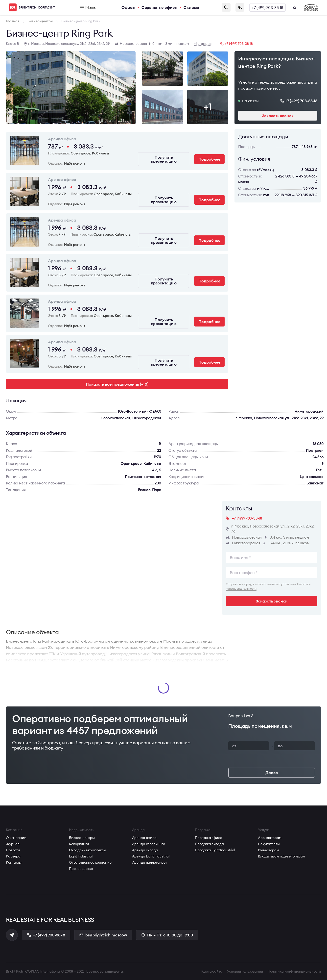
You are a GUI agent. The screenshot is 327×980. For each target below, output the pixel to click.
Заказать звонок (240, 7)
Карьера (13, 856)
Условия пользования (245, 971)
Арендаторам (270, 838)
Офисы (128, 7)
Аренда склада (145, 850)
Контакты (14, 862)
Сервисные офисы (160, 7)
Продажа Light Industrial (215, 850)
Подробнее (209, 159)
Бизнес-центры (82, 838)
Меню (88, 7)
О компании (16, 838)
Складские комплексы (88, 850)
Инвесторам (269, 850)
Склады (191, 7)
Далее (271, 773)
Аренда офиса (144, 838)
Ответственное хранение (90, 862)
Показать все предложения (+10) (117, 384)
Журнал (13, 844)
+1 (208, 107)
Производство (81, 869)
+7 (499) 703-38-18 (268, 7)
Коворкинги (79, 844)
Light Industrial (81, 856)
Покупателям (269, 844)
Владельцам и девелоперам (282, 856)
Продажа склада (209, 844)
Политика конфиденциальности (294, 971)
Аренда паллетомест (150, 862)
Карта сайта (212, 971)
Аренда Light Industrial (151, 856)
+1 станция (203, 44)
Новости (13, 850)
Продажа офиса (209, 838)
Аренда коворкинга (149, 844)
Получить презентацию (164, 159)
